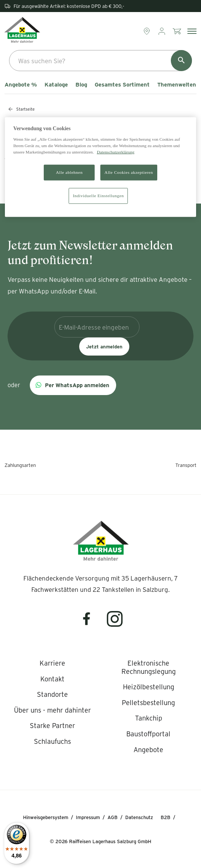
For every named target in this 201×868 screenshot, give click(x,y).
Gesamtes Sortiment (122, 85)
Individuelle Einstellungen (98, 195)
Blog (81, 85)
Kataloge (56, 85)
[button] (73, 385)
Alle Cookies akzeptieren (129, 172)
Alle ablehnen (69, 172)
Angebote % (21, 85)
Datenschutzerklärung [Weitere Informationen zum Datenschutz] (116, 152)
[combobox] (100, 61)
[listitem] (52, 663)
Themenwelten (177, 85)
